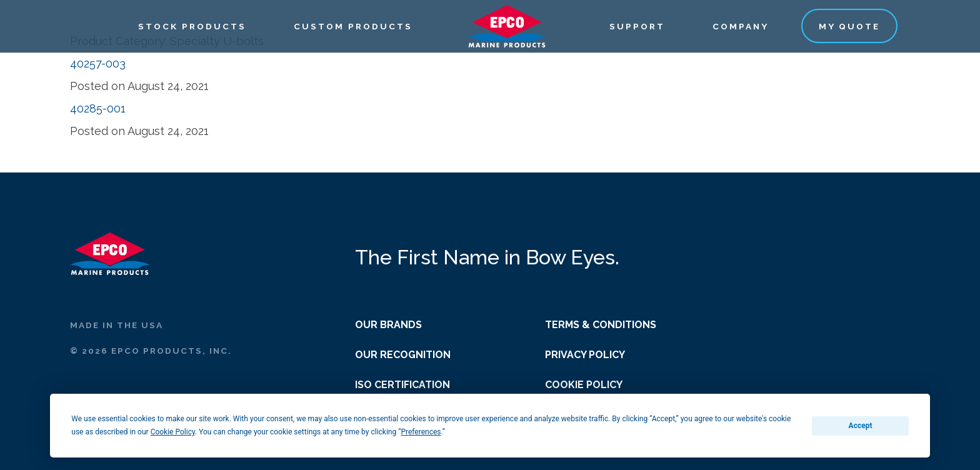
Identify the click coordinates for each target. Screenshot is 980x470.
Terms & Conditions (601, 325)
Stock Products (192, 26)
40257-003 (98, 63)
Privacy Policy (585, 355)
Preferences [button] (421, 432)
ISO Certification (402, 385)
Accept (861, 426)
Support (637, 26)
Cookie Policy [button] (173, 432)
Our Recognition (403, 355)
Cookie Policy (584, 385)
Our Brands (388, 325)
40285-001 (98, 108)
